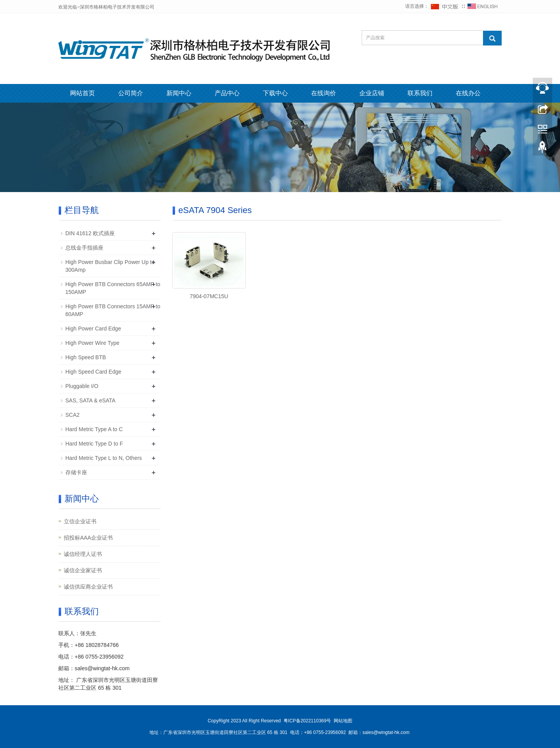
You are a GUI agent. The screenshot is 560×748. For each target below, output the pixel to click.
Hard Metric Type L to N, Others (104, 458)
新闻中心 (179, 93)
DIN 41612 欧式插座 (90, 233)
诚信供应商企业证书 (88, 587)
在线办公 (468, 93)
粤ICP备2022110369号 (307, 721)
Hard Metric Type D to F (94, 444)
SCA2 (73, 415)
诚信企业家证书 (83, 570)
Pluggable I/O (82, 386)
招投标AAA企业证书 (88, 538)
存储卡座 (76, 472)
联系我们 (420, 93)
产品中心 (227, 93)
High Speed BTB (86, 357)
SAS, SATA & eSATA (90, 400)
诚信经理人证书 (83, 554)
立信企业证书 (80, 521)
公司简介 (131, 93)
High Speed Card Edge (93, 372)
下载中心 (275, 93)
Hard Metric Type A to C (94, 429)
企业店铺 (372, 93)
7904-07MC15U (209, 296)
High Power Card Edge (93, 329)
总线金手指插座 (84, 248)
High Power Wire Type (92, 343)
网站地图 (343, 721)
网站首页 (82, 93)
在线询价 (324, 93)
